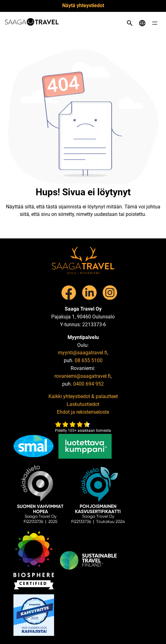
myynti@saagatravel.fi (83, 353)
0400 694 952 (88, 384)
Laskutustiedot (83, 404)
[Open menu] (155, 23)
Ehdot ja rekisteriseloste (83, 412)
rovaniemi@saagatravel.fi (83, 376)
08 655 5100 (89, 360)
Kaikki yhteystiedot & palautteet (83, 396)
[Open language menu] (142, 23)
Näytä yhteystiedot (83, 5)
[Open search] (130, 23)
